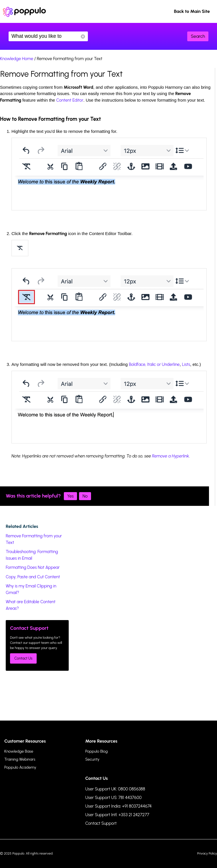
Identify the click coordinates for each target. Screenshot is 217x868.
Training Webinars (20, 759)
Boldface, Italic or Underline (154, 364)
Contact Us (23, 658)
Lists (186, 364)
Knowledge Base (19, 751)
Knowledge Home (17, 59)
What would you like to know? (48, 36)
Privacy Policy (207, 853)
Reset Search (83, 37)
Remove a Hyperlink (170, 456)
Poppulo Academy (20, 767)
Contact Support (101, 823)
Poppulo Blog (96, 751)
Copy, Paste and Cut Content (33, 577)
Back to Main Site (192, 11)
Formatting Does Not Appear (33, 567)
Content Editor (70, 100)
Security (92, 759)
